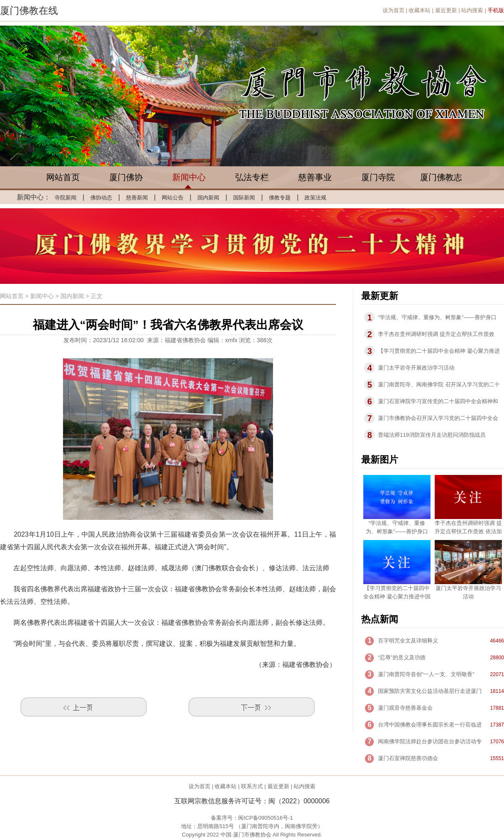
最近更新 (446, 10)
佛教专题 (280, 198)
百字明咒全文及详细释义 (408, 641)
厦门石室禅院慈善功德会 (408, 758)
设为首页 (394, 10)
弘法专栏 (252, 177)
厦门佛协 (126, 177)
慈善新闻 (137, 198)
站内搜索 (472, 10)
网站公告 (173, 198)
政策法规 (315, 198)
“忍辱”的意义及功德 (402, 657)
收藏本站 (420, 10)
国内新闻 (208, 198)
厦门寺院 (378, 177)
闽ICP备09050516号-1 (265, 818)
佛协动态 (101, 198)
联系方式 (252, 786)
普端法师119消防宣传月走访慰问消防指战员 (432, 435)
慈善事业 (315, 177)
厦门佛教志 (441, 177)
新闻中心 (189, 177)
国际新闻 (244, 198)
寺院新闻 (66, 198)
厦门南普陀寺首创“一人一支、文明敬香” (426, 674)
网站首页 (63, 177)
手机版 (496, 10)
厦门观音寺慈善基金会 (405, 708)
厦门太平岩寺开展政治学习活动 (416, 368)
